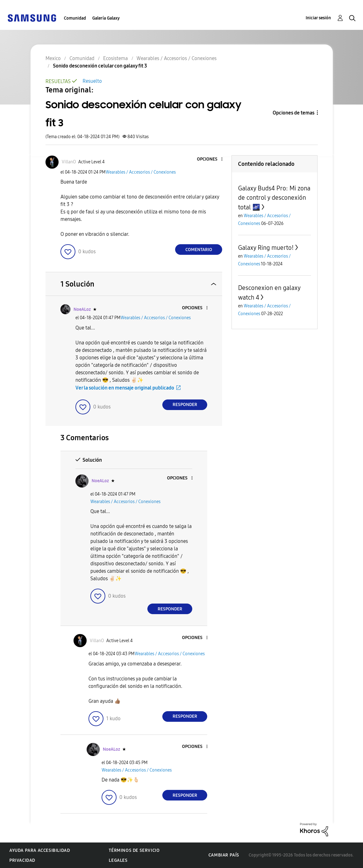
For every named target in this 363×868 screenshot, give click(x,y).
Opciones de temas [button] (294, 113)
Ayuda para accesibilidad (40, 850)
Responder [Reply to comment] (185, 405)
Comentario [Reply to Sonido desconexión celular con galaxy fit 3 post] (199, 250)
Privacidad (22, 860)
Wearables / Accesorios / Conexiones (141, 172)
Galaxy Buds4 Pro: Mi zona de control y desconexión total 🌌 (274, 198)
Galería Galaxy (106, 18)
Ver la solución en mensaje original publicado (125, 388)
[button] (212, 159)
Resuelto (92, 81)
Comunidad (75, 18)
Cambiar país (224, 855)
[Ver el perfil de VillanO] (69, 162)
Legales (118, 860)
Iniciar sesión (318, 18)
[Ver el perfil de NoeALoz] (82, 309)
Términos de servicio (134, 850)
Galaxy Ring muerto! (266, 248)
